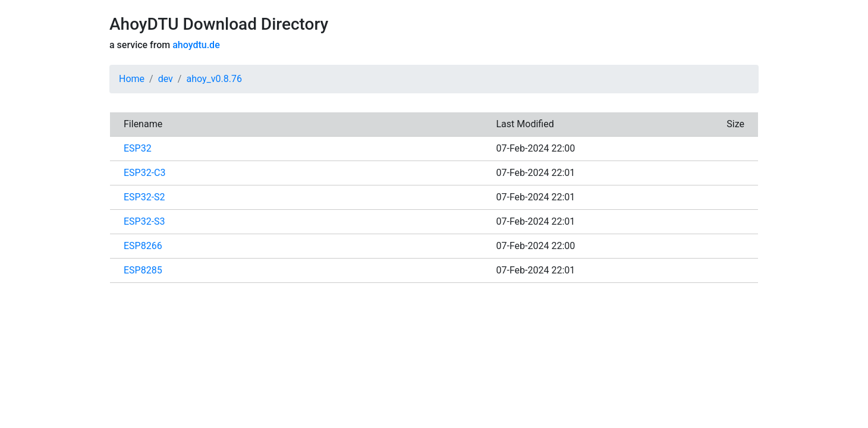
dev (166, 79)
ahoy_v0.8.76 (214, 79)
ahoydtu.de (196, 45)
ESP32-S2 (144, 197)
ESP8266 (143, 246)
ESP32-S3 (144, 221)
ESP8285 (143, 270)
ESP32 (138, 148)
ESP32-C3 (145, 173)
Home (132, 79)
